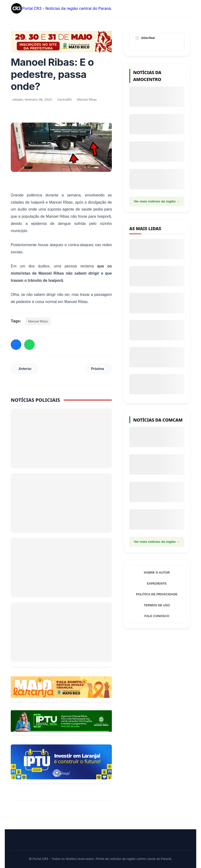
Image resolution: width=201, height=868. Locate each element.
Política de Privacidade (157, 594)
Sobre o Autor (157, 572)
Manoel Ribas (38, 321)
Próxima (98, 369)
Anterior (25, 369)
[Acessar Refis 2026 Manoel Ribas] (61, 721)
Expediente (157, 583)
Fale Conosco (157, 616)
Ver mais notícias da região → (157, 201)
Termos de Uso (157, 605)
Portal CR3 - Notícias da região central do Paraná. (61, 9)
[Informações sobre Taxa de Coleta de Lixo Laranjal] (61, 762)
